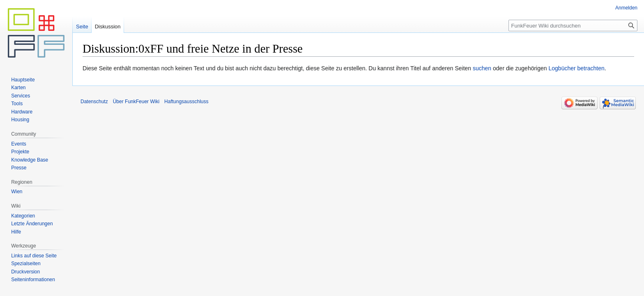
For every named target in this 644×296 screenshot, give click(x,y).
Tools (17, 104)
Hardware (22, 112)
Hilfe (16, 232)
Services (21, 96)
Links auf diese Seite (34, 256)
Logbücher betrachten (576, 68)
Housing (20, 120)
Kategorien (23, 216)
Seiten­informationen (33, 280)
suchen (482, 68)
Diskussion (108, 27)
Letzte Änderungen (32, 224)
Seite (82, 27)
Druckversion (25, 272)
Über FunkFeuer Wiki (136, 102)
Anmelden (626, 8)
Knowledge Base (30, 160)
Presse (19, 168)
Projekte (20, 152)
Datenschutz (94, 102)
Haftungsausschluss (186, 102)
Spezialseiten (26, 264)
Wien (17, 192)
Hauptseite (23, 80)
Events (19, 144)
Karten (18, 88)
